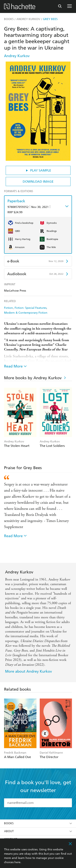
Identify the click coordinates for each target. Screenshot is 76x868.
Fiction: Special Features (31, 308)
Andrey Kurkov (17, 56)
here (17, 862)
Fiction (9, 308)
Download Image (38, 182)
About (38, 831)
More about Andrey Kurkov (28, 671)
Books (38, 823)
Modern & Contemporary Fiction (26, 313)
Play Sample (38, 170)
